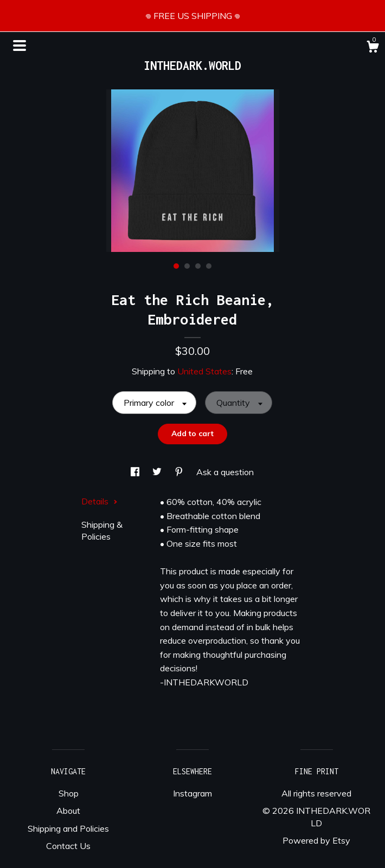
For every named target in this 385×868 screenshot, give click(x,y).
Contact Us (68, 846)
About (68, 811)
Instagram (193, 793)
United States (204, 371)
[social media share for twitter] (158, 472)
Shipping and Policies (68, 828)
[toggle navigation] (20, 46)
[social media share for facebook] (136, 472)
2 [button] (187, 266)
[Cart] (373, 48)
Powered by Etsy (316, 840)
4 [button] (209, 266)
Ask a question (225, 472)
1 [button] (176, 266)
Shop (69, 793)
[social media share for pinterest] (180, 472)
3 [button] (198, 266)
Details (100, 501)
